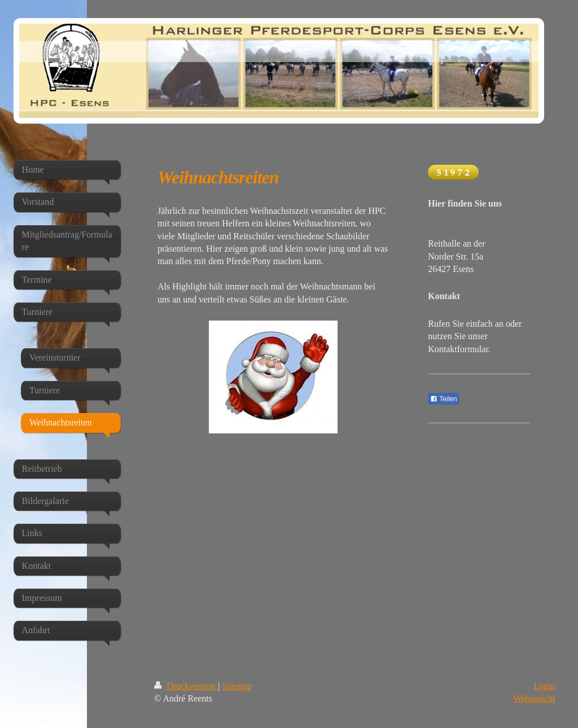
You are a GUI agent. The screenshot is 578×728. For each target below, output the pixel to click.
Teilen (443, 399)
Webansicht (534, 698)
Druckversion (186, 686)
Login (544, 686)
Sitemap (237, 686)
